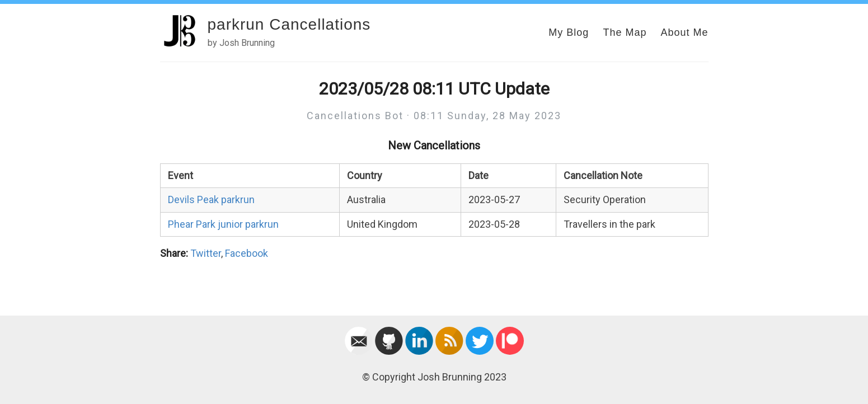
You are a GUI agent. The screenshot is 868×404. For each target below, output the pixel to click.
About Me (684, 32)
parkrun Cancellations (289, 24)
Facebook (247, 253)
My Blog (569, 32)
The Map (625, 32)
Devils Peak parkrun (211, 199)
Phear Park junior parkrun (223, 224)
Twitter (206, 253)
